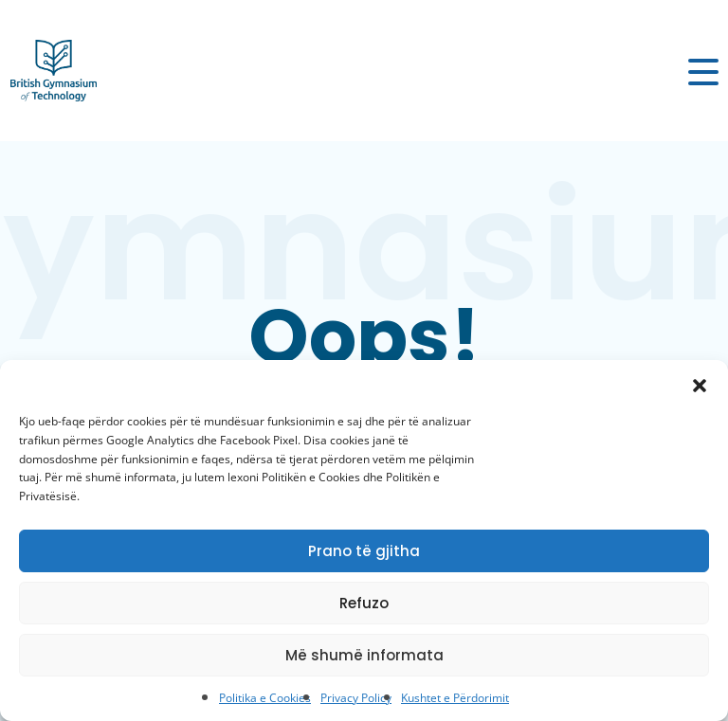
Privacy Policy (356, 698)
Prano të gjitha (364, 551)
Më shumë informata (364, 655)
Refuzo (364, 603)
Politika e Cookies (265, 698)
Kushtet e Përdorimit (455, 698)
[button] (700, 384)
